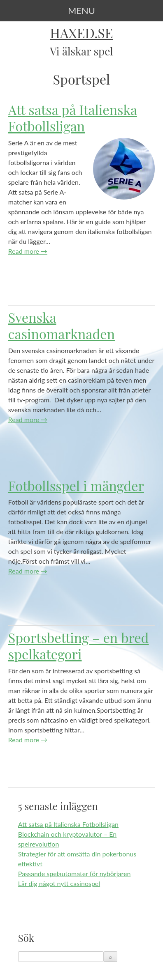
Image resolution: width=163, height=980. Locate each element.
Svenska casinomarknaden (62, 325)
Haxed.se (81, 33)
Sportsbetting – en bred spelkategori (79, 646)
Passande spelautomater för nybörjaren (75, 873)
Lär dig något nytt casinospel (59, 883)
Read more (28, 251)
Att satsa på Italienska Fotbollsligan (73, 118)
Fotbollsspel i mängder (76, 485)
